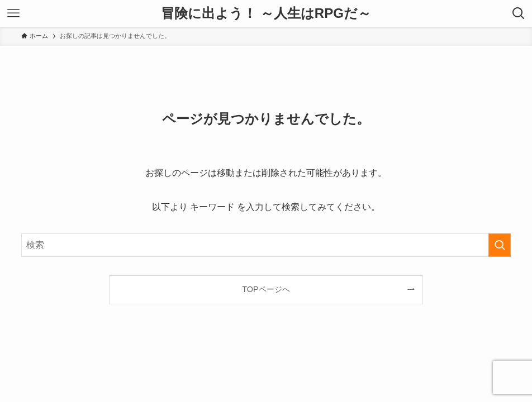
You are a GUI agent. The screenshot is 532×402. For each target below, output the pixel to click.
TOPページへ (266, 289)
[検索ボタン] (519, 13)
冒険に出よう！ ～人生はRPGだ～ (266, 13)
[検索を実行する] (500, 245)
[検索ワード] (266, 245)
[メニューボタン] (13, 13)
